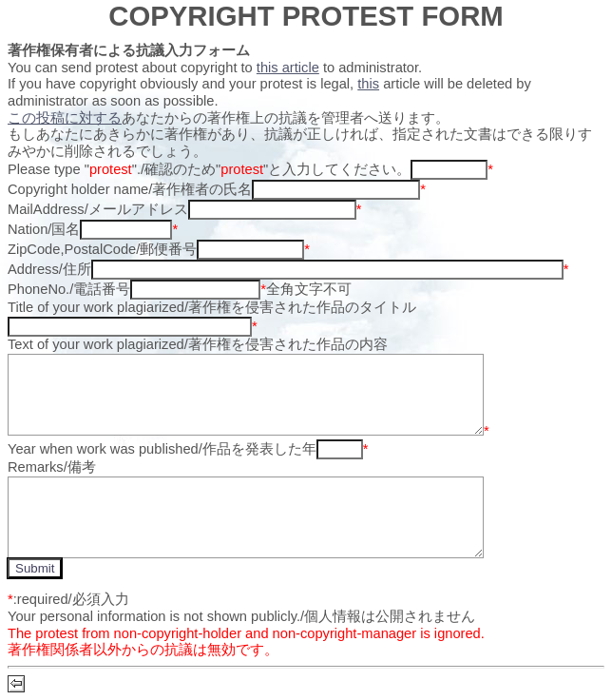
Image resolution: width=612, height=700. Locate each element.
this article (288, 68)
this (368, 84)
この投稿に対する (65, 118)
